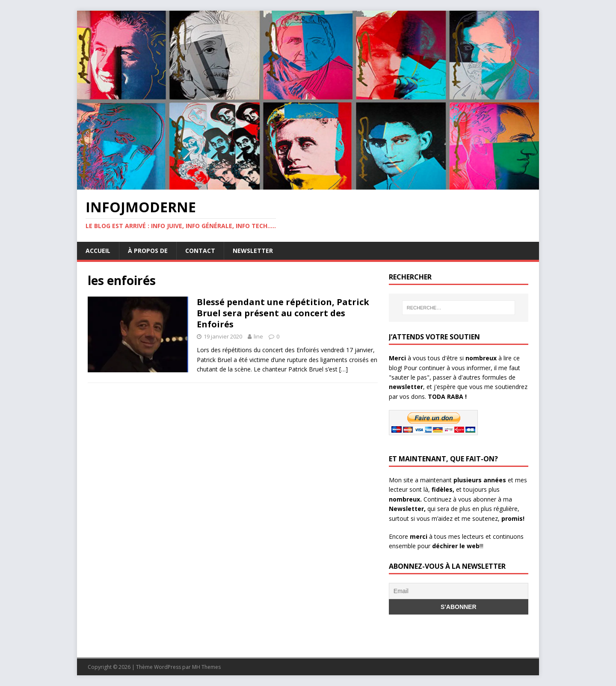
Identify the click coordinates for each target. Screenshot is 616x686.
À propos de (148, 251)
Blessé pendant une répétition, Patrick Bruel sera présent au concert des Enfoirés (283, 313)
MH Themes (206, 667)
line (258, 336)
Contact (200, 251)
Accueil (98, 251)
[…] (344, 369)
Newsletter (253, 251)
